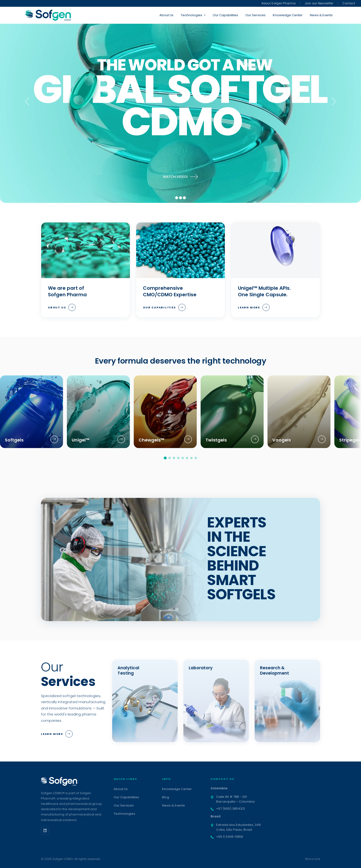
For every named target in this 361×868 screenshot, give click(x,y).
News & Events (321, 15)
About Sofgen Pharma (279, 3)
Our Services (255, 15)
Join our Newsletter (319, 3)
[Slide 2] (180, 198)
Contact (349, 3)
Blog (166, 797)
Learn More (254, 307)
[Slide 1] (177, 198)
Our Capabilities (225, 15)
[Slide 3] (184, 198)
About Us (166, 15)
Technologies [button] (192, 15)
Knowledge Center (288, 15)
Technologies (124, 814)
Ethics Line (313, 859)
